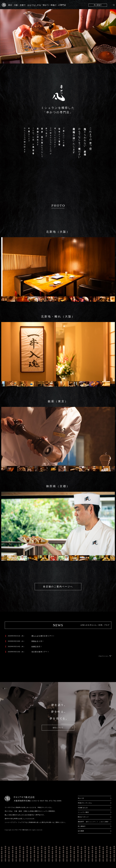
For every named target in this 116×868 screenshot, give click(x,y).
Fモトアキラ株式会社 (22, 830)
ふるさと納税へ (104, 822)
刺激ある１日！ (38, 641)
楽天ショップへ (91, 822)
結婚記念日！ (37, 647)
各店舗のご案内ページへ (58, 587)
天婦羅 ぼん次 (83, 808)
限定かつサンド (83, 817)
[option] (12, 299)
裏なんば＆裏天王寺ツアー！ (43, 636)
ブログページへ (104, 656)
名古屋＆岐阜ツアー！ (40, 652)
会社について (58, 728)
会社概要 (81, 831)
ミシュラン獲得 (83, 812)
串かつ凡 (81, 798)
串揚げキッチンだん (85, 803)
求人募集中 (98, 5)
